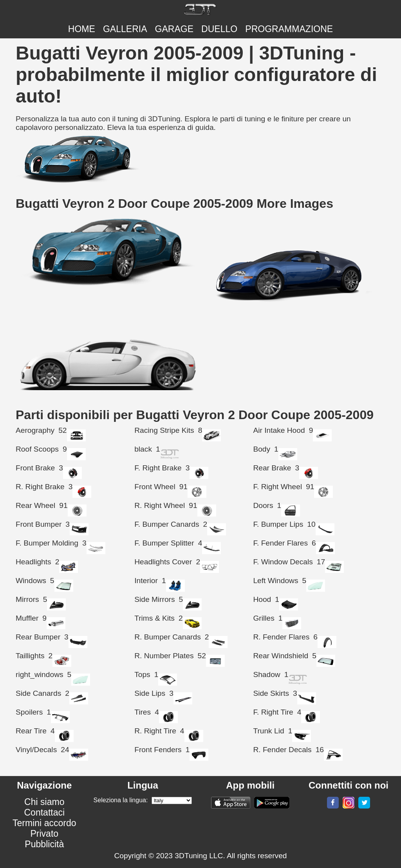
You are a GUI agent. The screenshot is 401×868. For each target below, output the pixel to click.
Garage (174, 29)
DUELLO (219, 29)
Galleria (125, 29)
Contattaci (44, 812)
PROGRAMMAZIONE (289, 29)
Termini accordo (44, 823)
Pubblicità (44, 844)
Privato (44, 834)
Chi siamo (44, 802)
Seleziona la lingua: (121, 800)
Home (82, 29)
